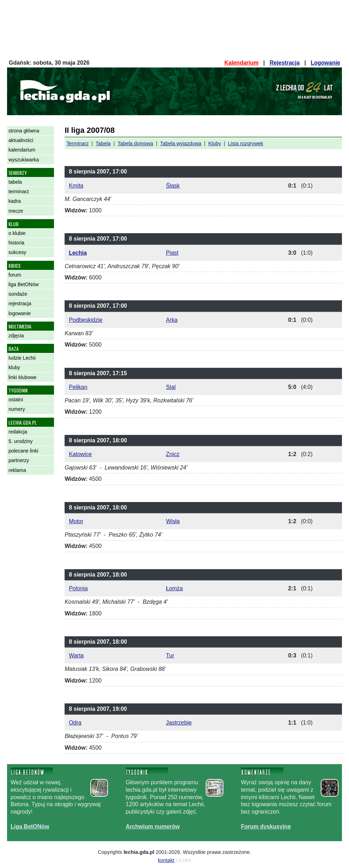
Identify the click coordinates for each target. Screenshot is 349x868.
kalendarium (22, 150)
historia (16, 243)
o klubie (17, 233)
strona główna (24, 131)
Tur (170, 656)
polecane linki (23, 451)
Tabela (103, 143)
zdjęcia (16, 336)
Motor (76, 521)
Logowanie (325, 63)
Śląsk (173, 186)
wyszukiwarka (24, 160)
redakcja (18, 432)
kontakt (166, 860)
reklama (17, 470)
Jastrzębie (179, 723)
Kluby (215, 143)
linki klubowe (22, 377)
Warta (76, 656)
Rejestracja (285, 63)
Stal (171, 387)
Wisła (173, 521)
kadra (15, 201)
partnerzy (19, 460)
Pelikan (78, 387)
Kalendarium (242, 63)
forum (15, 275)
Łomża (174, 588)
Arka (172, 320)
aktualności (21, 140)
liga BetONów (24, 284)
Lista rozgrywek (246, 143)
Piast (172, 253)
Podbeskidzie (86, 320)
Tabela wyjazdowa (181, 143)
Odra (75, 723)
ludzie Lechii (22, 358)
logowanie (20, 313)
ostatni (16, 400)
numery (17, 409)
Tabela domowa (135, 143)
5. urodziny (20, 441)
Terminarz (77, 143)
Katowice (80, 454)
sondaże (18, 294)
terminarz (19, 191)
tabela (15, 182)
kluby (14, 367)
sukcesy (17, 252)
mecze (16, 211)
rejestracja (20, 303)
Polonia (78, 588)
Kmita (76, 186)
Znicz (173, 454)
